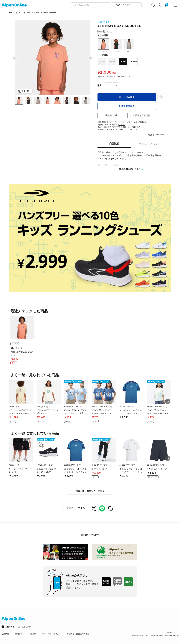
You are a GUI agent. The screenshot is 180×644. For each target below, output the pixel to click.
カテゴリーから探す (90, 535)
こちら (122, 125)
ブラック (116, 45)
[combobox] (91, 5)
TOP (11, 13)
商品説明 (114, 144)
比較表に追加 (112, 115)
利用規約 (32, 634)
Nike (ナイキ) (104, 22)
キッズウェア (28, 13)
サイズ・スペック (148, 144)
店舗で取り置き (127, 106)
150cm (123, 62)
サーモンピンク (104, 45)
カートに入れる (127, 97)
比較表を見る (142, 115)
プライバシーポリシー (52, 634)
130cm (102, 62)
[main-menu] (176, 5)
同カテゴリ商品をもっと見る (90, 491)
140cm (112, 62)
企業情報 (5, 634)
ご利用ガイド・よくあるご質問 (18, 627)
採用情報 (19, 634)
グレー (129, 45)
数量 (100, 85)
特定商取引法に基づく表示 (78, 634)
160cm (133, 62)
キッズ (18, 13)
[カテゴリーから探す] (127, 5)
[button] (15, 58)
